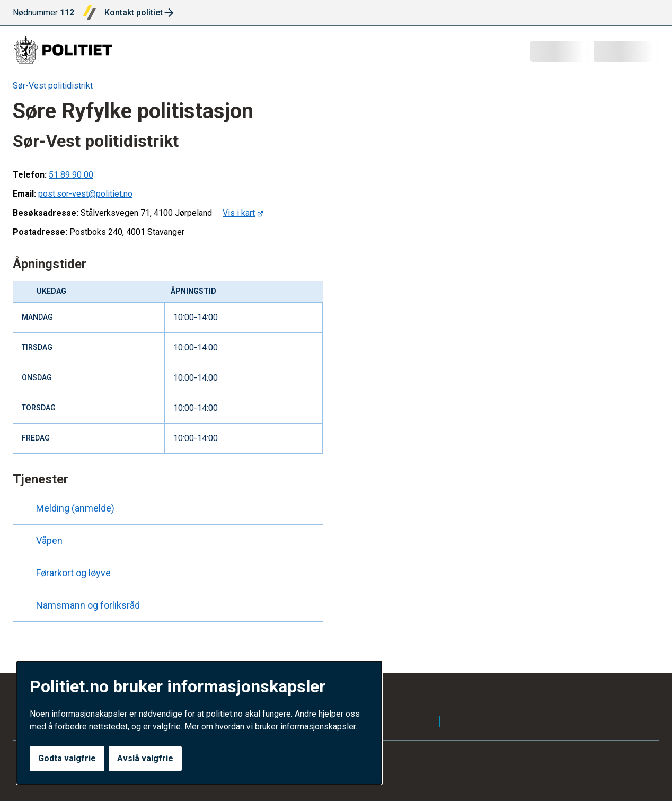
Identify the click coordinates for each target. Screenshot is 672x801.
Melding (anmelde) (66, 508)
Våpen (40, 541)
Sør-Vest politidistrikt (53, 86)
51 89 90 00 (71, 175)
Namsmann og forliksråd (78, 605)
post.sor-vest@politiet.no (85, 194)
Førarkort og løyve (64, 573)
